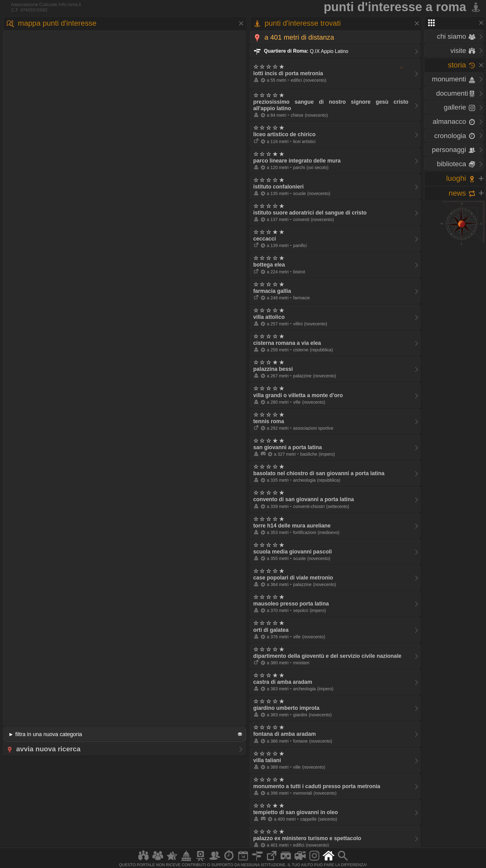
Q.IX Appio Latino (301, 51)
